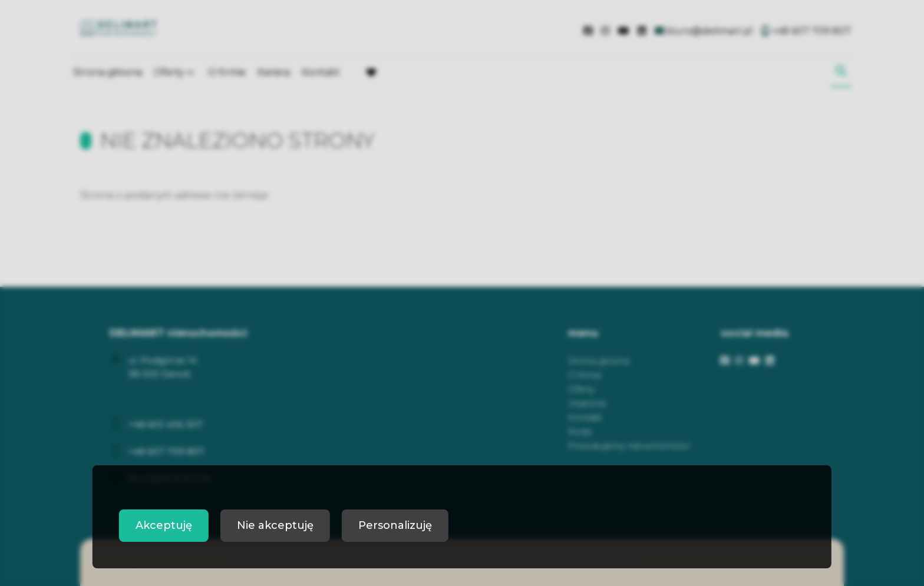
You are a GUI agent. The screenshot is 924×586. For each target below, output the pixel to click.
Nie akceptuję (275, 525)
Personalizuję (395, 525)
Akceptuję (164, 525)
